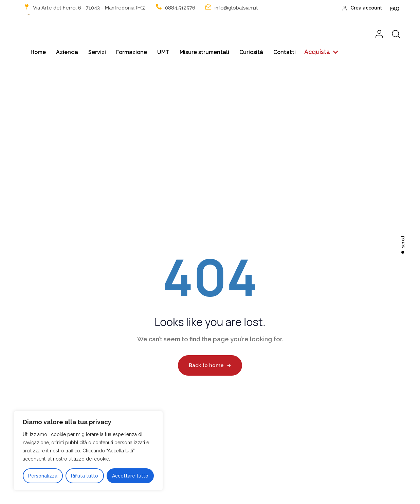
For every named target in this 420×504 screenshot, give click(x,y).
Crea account (362, 8)
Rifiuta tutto (85, 476)
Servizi (97, 52)
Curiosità (251, 52)
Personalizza (43, 476)
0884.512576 (180, 8)
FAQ (395, 9)
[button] (321, 52)
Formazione (132, 52)
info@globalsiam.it (236, 8)
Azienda (67, 52)
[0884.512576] (159, 7)
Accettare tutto (130, 476)
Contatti (285, 52)
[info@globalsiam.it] (208, 7)
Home (38, 52)
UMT (163, 52)
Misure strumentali (204, 52)
